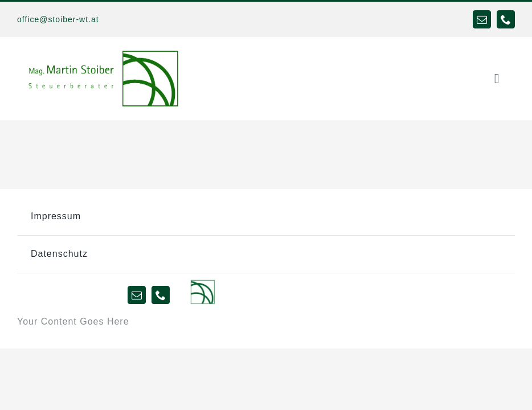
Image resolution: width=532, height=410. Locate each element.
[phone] (506, 19)
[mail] (482, 19)
